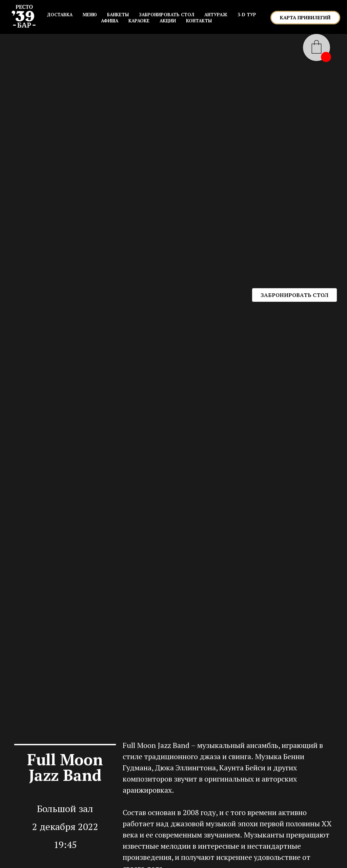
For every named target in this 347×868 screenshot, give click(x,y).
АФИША (110, 21)
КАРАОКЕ (139, 21)
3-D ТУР (247, 15)
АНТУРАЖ (216, 15)
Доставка (60, 15)
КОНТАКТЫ (199, 21)
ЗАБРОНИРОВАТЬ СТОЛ (167, 15)
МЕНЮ (90, 15)
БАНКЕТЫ (118, 15)
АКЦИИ (168, 21)
